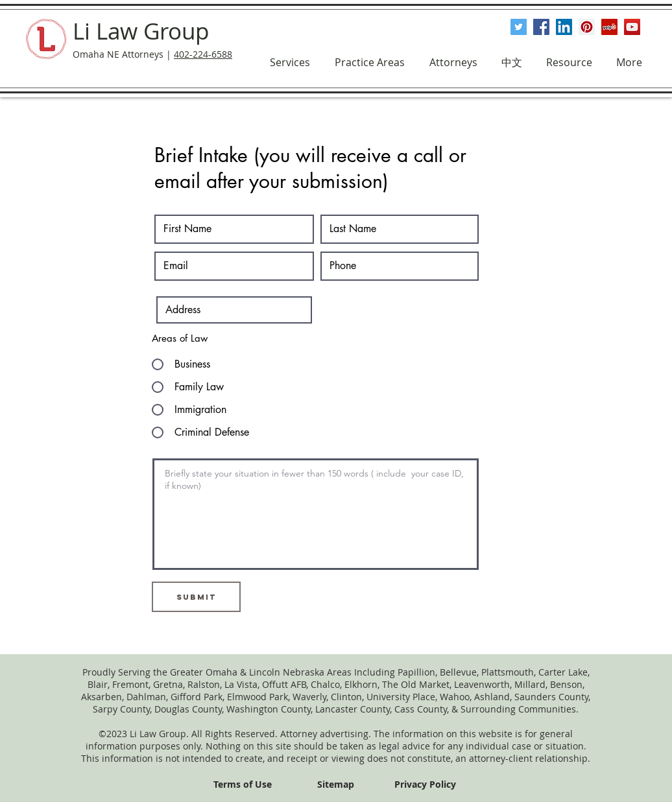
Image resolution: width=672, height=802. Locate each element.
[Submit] (196, 597)
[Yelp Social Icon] (609, 27)
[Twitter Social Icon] (519, 27)
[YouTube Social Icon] (632, 27)
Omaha (222, 672)
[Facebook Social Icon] (541, 27)
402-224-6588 (203, 54)
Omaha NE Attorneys (118, 54)
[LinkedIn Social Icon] (564, 27)
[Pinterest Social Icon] (587, 27)
